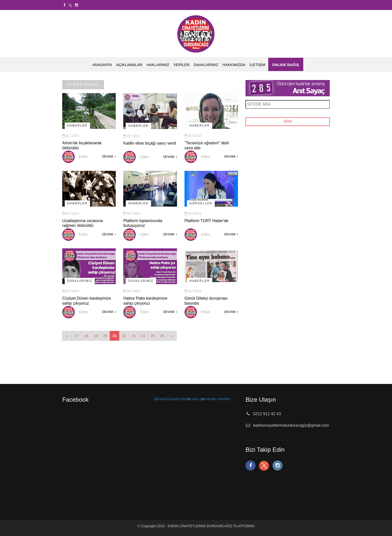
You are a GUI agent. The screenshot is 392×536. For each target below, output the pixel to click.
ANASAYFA (102, 65)
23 (134, 336)
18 (86, 336)
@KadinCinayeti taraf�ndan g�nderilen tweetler (192, 399)
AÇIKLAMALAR (129, 65)
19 (96, 336)
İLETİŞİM (257, 65)
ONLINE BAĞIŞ (285, 65)
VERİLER (181, 65)
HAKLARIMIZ (158, 65)
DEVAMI (109, 157)
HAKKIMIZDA (234, 65)
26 (162, 336)
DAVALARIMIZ (206, 65)
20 (105, 336)
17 (77, 336)
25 (153, 336)
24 (143, 336)
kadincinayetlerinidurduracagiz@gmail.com (291, 425)
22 (124, 336)
